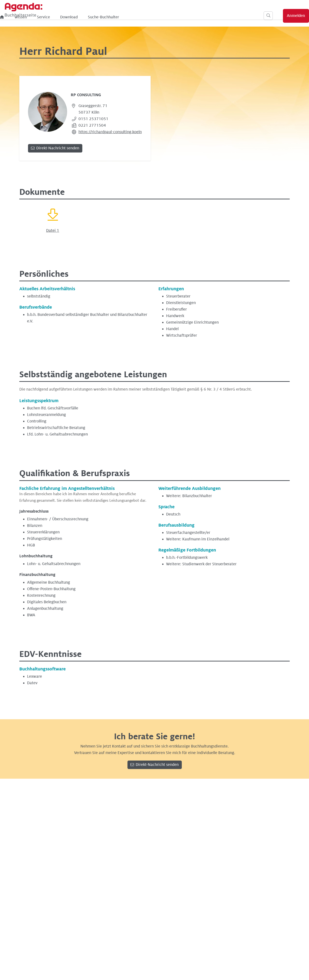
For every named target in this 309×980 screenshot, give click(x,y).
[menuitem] (53, 17)
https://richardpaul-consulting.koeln (110, 132)
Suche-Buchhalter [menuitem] (154, 17)
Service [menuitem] (94, 17)
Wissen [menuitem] (71, 17)
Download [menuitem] (120, 17)
